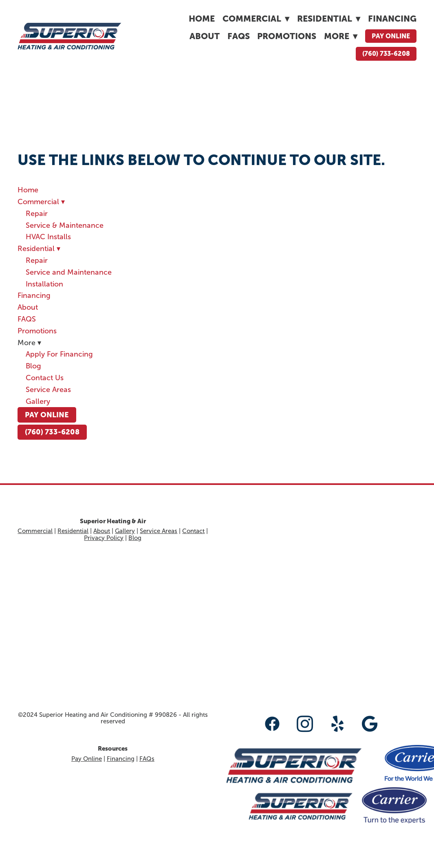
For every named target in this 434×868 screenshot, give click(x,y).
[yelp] (337, 724)
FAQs (147, 759)
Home (202, 19)
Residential (329, 19)
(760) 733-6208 (386, 53)
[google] (370, 724)
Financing (392, 19)
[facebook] (272, 724)
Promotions (287, 36)
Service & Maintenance (65, 225)
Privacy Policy (104, 538)
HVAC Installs (48, 237)
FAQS (239, 36)
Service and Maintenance (69, 272)
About (205, 36)
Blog (33, 366)
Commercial (256, 19)
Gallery (38, 401)
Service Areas (48, 390)
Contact (193, 531)
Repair (37, 214)
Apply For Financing (59, 354)
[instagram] (305, 724)
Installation (44, 284)
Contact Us (45, 378)
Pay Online (391, 36)
